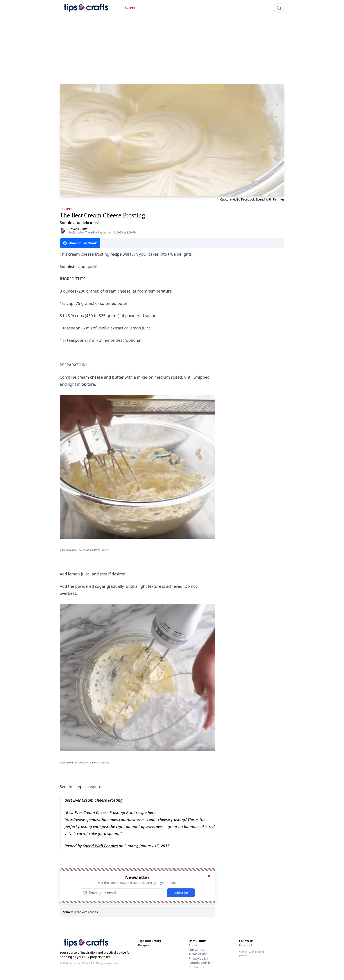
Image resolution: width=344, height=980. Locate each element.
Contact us (196, 967)
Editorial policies (200, 963)
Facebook (246, 945)
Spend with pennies (86, 912)
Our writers (197, 950)
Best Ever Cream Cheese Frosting (94, 800)
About (193, 945)
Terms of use (198, 954)
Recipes (143, 945)
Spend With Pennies (100, 846)
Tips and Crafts (78, 229)
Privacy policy (198, 958)
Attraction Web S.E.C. (82, 963)
